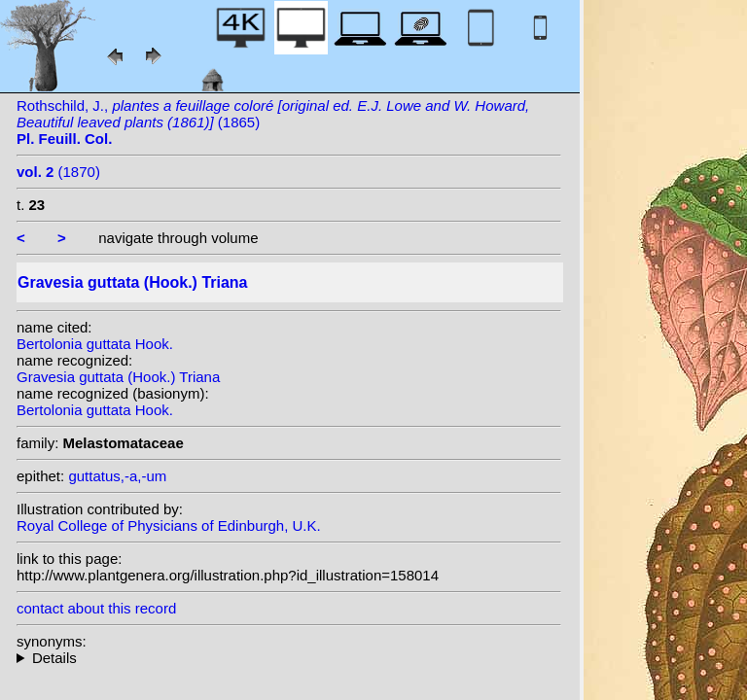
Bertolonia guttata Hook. (95, 344)
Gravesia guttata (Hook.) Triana (118, 377)
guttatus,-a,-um (117, 476)
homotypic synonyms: (289, 658)
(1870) (58, 172)
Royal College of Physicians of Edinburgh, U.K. (169, 525)
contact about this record (96, 608)
